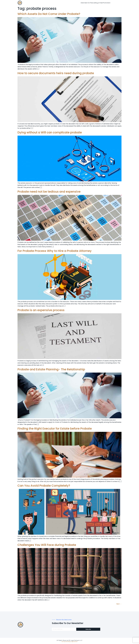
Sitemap (63, 642)
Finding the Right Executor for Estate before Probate (55, 428)
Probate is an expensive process (41, 310)
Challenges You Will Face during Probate (47, 545)
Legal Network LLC (76, 640)
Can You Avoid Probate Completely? (44, 486)
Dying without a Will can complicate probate (50, 132)
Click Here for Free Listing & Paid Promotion (95, 3)
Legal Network (74, 642)
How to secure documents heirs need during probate (56, 73)
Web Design (68, 642)
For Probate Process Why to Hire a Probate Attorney (55, 251)
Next (119, 604)
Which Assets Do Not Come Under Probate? (49, 14)
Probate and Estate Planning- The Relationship (51, 369)
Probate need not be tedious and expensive (49, 192)
